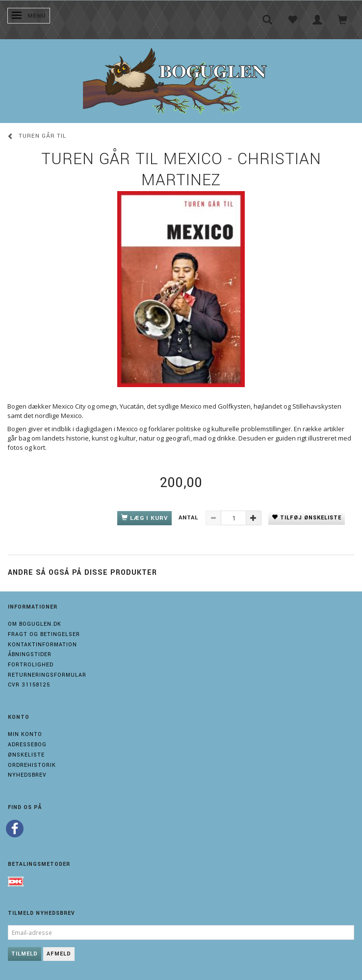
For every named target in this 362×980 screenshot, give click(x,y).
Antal (190, 518)
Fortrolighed (31, 665)
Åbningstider (30, 654)
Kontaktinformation (42, 645)
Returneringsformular (47, 675)
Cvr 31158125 (29, 685)
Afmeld (59, 954)
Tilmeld (25, 954)
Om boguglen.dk (35, 624)
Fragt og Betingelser (44, 634)
